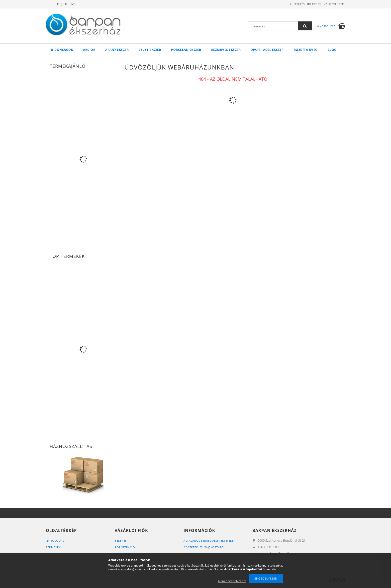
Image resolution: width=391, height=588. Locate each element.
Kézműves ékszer (226, 50)
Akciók (89, 50)
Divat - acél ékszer (267, 50)
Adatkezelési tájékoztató (204, 547)
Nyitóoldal (55, 541)
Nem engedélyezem (232, 581)
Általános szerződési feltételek (209, 541)
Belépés (288, 4)
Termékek (53, 547)
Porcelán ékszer (186, 50)
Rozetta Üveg (306, 50)
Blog (332, 50)
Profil (310, 4)
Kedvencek (334, 4)
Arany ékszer (117, 50)
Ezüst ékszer (150, 50)
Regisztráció (125, 547)
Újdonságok (62, 50)
